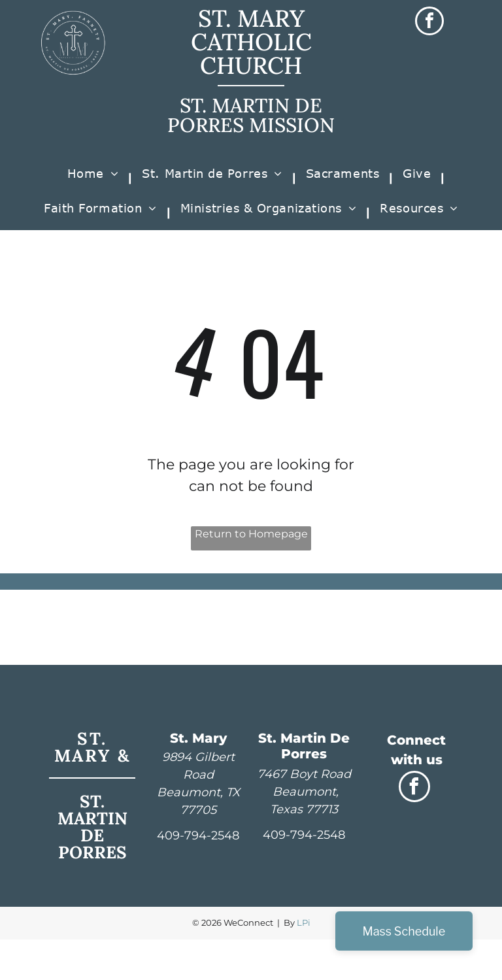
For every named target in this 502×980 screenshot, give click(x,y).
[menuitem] (95, 178)
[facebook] (429, 23)
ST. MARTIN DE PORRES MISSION (251, 115)
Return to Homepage (251, 534)
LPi (304, 922)
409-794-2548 (198, 836)
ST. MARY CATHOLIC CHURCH (251, 42)
